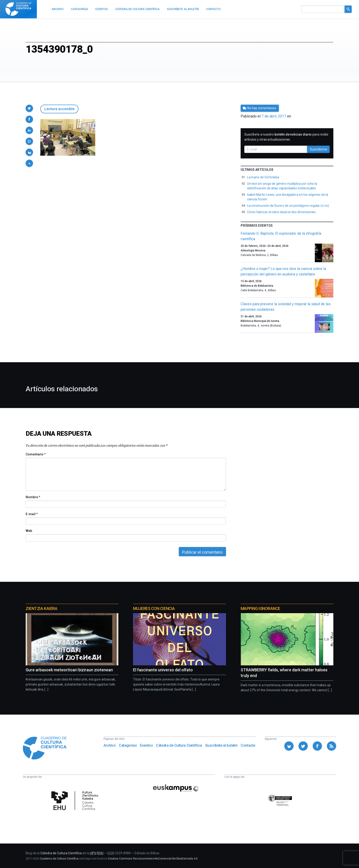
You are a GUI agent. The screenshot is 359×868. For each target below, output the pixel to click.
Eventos (146, 745)
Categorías (128, 745)
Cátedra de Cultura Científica (179, 745)
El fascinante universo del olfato (163, 670)
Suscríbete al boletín (221, 745)
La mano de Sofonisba (263, 177)
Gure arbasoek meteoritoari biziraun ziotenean (69, 670)
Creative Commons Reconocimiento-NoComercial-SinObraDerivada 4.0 (153, 859)
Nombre (33, 497)
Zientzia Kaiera (41, 608)
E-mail (31, 514)
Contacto (248, 745)
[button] (29, 108)
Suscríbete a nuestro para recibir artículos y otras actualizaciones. (286, 137)
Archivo (110, 745)
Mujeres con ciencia (154, 608)
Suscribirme (318, 149)
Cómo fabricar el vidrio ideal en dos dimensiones (281, 212)
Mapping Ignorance (260, 608)
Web (29, 531)
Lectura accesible (59, 109)
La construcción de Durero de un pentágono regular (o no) (288, 206)
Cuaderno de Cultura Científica (59, 859)
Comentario (36, 454)
